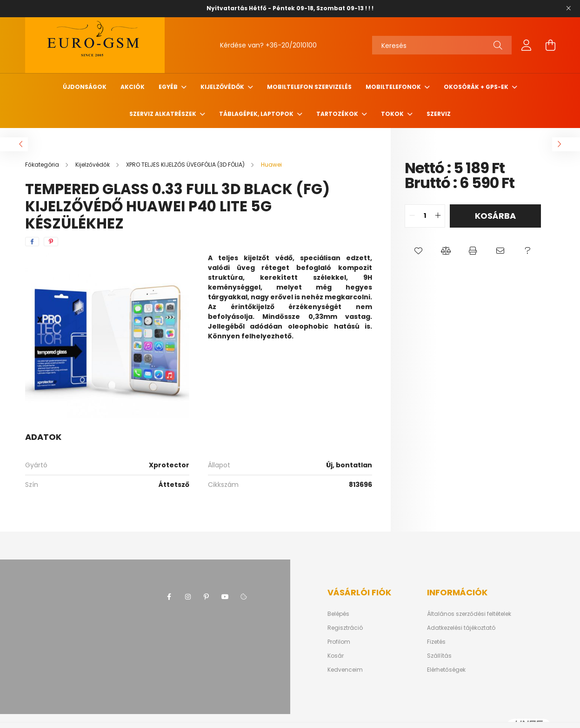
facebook (169, 597)
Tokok (393, 114)
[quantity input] (425, 216)
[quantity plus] (438, 216)
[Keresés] (442, 45)
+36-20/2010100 (291, 45)
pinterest (207, 597)
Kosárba (495, 216)
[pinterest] (51, 242)
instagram (188, 597)
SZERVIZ (439, 114)
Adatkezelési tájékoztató (461, 628)
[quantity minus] (412, 216)
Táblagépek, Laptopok (257, 114)
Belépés (338, 614)
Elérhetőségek (446, 670)
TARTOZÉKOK (338, 114)
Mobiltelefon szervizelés (309, 87)
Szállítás (439, 656)
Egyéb (169, 87)
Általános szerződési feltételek (469, 614)
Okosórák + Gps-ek (477, 87)
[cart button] (551, 45)
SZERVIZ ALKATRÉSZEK (163, 114)
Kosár (336, 656)
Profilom (339, 642)
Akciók (133, 87)
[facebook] (32, 242)
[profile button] (527, 45)
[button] (418, 251)
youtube (225, 597)
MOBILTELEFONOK (394, 87)
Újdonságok (85, 87)
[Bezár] (568, 8)
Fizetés (436, 642)
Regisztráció (345, 628)
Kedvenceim (345, 670)
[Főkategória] (43, 165)
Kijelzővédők (223, 87)
